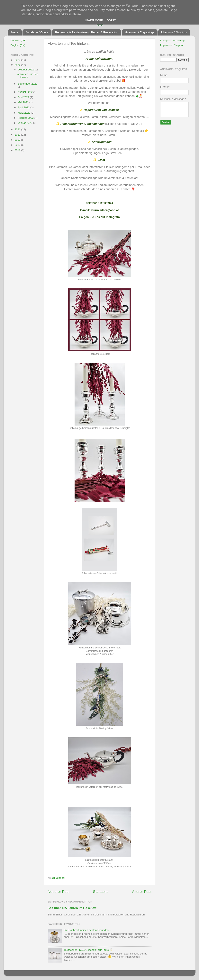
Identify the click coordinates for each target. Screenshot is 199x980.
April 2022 (24, 107)
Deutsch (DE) (18, 41)
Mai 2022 (24, 102)
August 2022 (26, 92)
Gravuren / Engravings (140, 32)
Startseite (101, 892)
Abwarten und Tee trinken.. (28, 76)
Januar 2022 (26, 123)
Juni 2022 (24, 97)
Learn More (94, 20)
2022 (18, 65)
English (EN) (18, 45)
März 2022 (24, 113)
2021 (18, 129)
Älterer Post (142, 892)
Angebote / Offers (37, 32)
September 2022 (28, 84)
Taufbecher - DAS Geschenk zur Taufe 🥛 (88, 950)
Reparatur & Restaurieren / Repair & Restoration (87, 32)
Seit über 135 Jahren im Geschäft (72, 908)
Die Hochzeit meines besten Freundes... (87, 930)
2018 (18, 145)
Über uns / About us (174, 32)
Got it (111, 20)
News (15, 32)
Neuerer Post (59, 892)
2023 (18, 60)
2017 (18, 150)
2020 (18, 135)
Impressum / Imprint (172, 45)
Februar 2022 (26, 118)
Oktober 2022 (26, 70)
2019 (18, 140)
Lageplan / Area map (172, 41)
